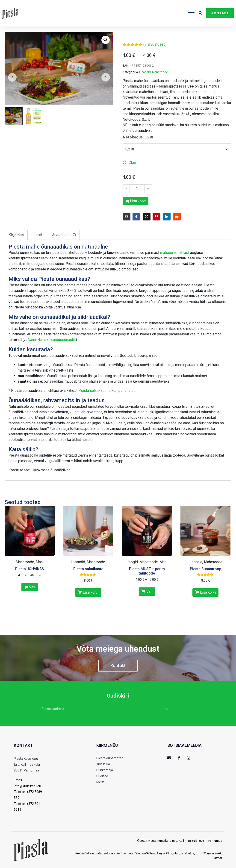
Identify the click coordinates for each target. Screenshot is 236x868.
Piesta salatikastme (94, 391)
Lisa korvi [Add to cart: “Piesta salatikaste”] (91, 592)
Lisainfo (38, 235)
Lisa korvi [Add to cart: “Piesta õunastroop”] (208, 592)
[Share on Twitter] (147, 217)
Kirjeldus (16, 235)
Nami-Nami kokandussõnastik (52, 340)
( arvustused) (155, 44)
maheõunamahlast (175, 253)
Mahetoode (160, 72)
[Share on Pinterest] (156, 217)
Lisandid (145, 72)
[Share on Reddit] (177, 217)
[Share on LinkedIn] (167, 217)
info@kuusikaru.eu (27, 786)
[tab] (16, 235)
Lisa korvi (138, 201)
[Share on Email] (127, 217)
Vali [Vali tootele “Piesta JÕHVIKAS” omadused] (32, 587)
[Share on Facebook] (136, 217)
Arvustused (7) (64, 235)
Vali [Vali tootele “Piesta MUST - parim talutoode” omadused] (149, 591)
